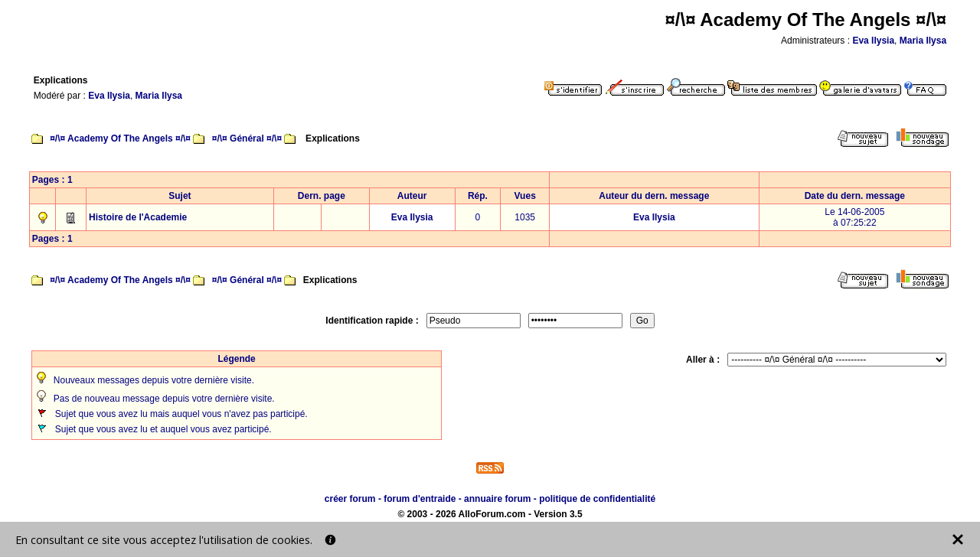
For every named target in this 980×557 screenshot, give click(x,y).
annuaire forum (497, 499)
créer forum (350, 499)
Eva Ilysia (873, 41)
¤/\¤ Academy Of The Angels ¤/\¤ (120, 138)
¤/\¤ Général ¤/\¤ (247, 138)
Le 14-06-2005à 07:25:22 (854, 217)
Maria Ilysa (923, 41)
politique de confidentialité (597, 499)
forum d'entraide (420, 499)
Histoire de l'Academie (138, 217)
